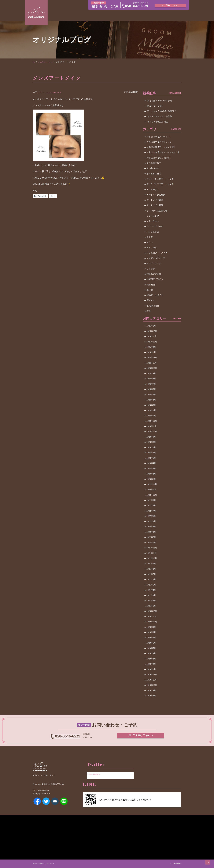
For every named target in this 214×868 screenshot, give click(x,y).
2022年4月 (151, 527)
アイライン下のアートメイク (160, 184)
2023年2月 (151, 474)
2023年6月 (151, 453)
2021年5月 (151, 585)
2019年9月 (151, 691)
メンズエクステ (154, 264)
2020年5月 (151, 648)
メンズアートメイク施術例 (160, 116)
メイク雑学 (152, 248)
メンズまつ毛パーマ (156, 258)
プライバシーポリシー (41, 864)
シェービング (153, 216)
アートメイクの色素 (156, 195)
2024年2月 (151, 410)
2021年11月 (152, 553)
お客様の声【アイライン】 (159, 137)
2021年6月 (151, 579)
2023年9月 (151, 437)
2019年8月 (151, 696)
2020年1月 (151, 669)
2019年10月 (152, 685)
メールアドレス (55, 804)
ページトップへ (206, 860)
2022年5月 (151, 521)
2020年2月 (151, 664)
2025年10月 (152, 342)
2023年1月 (151, 479)
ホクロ (150, 242)
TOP (35, 62)
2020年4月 (151, 653)
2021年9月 (151, 564)
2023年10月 (152, 432)
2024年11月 (152, 363)
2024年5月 (151, 395)
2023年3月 (151, 469)
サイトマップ (58, 864)
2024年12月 (152, 358)
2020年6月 (151, 643)
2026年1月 (151, 326)
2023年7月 (151, 447)
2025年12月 (152, 331)
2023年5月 (151, 458)
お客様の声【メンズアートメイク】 (163, 152)
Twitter (46, 804)
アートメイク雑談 (155, 205)
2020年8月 (151, 632)
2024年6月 (151, 389)
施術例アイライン (155, 279)
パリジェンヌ (153, 232)
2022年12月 (152, 484)
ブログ (150, 237)
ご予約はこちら (171, 4)
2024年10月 (152, 368)
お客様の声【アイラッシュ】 (160, 142)
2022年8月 (151, 506)
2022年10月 (152, 495)
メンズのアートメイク (51, 62)
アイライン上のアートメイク (160, 179)
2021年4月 (151, 590)
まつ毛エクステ (154, 163)
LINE (64, 804)
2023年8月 (151, 442)
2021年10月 (152, 558)
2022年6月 (151, 516)
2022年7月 (151, 511)
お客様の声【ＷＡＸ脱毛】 (159, 158)
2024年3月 (151, 405)
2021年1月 (151, 606)
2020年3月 (151, 659)
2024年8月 (151, 379)
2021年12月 (152, 548)
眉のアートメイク (155, 295)
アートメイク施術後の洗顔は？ (162, 111)
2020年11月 (152, 617)
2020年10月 (152, 622)
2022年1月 (151, 543)
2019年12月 (152, 675)
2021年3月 (151, 595)
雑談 (149, 311)
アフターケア (153, 190)
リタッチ (151, 269)
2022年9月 (151, 500)
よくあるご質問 (154, 174)
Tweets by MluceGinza (97, 772)
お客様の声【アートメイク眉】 (161, 147)
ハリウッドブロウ (155, 226)
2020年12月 (152, 611)
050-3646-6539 (137, 6)
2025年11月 (152, 336)
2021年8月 (151, 569)
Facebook (37, 804)
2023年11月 (152, 426)
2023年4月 (151, 463)
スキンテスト (153, 221)
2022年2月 (151, 537)
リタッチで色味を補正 (158, 122)
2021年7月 (151, 574)
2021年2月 (151, 601)
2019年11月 (152, 680)
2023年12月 (152, 421)
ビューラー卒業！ (155, 106)
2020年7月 (151, 638)
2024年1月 (151, 416)
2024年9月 (151, 373)
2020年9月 (151, 627)
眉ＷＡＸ (151, 300)
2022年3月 (151, 532)
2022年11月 (152, 490)
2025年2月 (151, 347)
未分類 (150, 290)
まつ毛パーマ (153, 168)
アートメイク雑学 (155, 200)
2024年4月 (151, 400)
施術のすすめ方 (154, 274)
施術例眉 (151, 285)
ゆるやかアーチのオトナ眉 (160, 101)
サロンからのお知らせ (157, 211)
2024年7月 (151, 384)
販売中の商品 (153, 306)
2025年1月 (151, 352)
